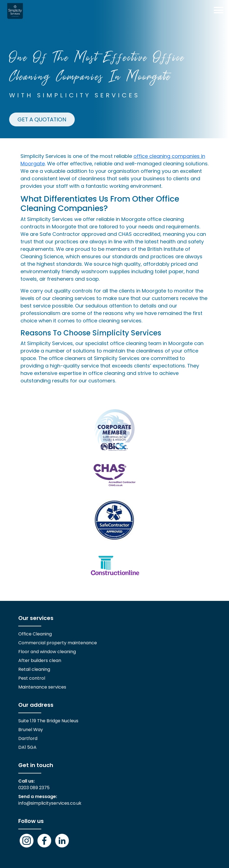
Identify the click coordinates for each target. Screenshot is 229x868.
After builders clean (40, 660)
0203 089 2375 (34, 788)
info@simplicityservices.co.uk (50, 803)
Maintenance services (42, 687)
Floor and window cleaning (47, 652)
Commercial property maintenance (58, 643)
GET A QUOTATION (42, 119)
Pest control (32, 678)
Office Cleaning (35, 634)
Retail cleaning (34, 669)
